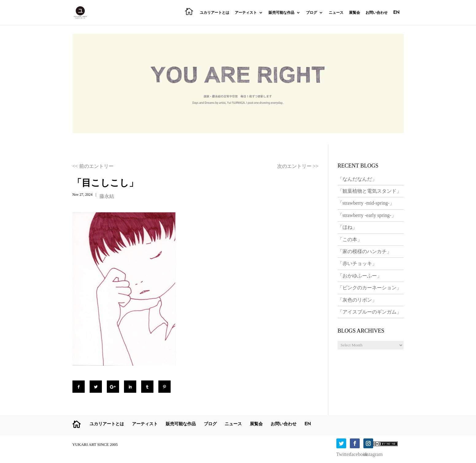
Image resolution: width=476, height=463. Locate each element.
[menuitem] (396, 17)
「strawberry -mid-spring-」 (366, 203)
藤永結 (107, 196)
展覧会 (354, 13)
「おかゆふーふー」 (360, 276)
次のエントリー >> (298, 166)
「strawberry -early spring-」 (367, 215)
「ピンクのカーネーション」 (370, 288)
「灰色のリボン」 (357, 300)
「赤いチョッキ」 (357, 263)
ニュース (336, 13)
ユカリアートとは (215, 13)
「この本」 (350, 239)
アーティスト (246, 13)
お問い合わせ (377, 13)
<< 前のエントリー (93, 166)
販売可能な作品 (281, 13)
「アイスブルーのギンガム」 (370, 312)
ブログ (312, 13)
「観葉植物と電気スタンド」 (370, 191)
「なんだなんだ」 (357, 179)
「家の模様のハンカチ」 (365, 251)
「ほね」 (347, 227)
